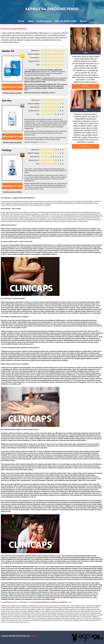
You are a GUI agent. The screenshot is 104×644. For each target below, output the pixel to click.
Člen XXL (27, 70)
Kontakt (83, 21)
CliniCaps (70, 602)
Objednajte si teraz (12, 87)
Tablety (30, 21)
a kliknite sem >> (43, 142)
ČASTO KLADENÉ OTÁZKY (66, 21)
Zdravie (21, 21)
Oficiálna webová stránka (12, 93)
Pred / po (85, 86)
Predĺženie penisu (44, 21)
